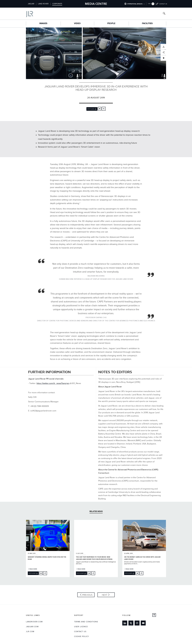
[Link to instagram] (137, 623)
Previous (87, 595)
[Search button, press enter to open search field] (164, 14)
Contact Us (80, 632)
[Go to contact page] (162, 4)
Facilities (147, 23)
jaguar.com (32, 627)
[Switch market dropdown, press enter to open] (134, 4)
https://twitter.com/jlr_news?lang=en (53, 383)
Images (43, 23)
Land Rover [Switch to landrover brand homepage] (43, 4)
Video (77, 23)
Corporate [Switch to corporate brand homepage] (57, 4)
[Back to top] (154, 615)
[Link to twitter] (131, 623)
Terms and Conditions (86, 622)
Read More (32, 569)
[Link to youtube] (143, 623)
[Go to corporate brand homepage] (40, 14)
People (111, 23)
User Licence (81, 627)
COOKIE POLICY (82, 637)
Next (105, 595)
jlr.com (30, 632)
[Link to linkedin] (125, 623)
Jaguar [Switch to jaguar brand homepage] (31, 4)
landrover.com (34, 622)
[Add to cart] (100, 109)
